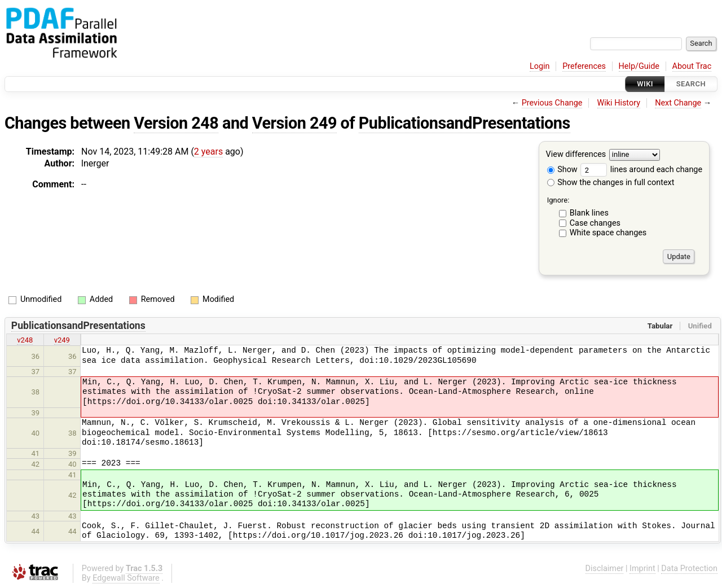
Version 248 (176, 123)
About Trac (692, 66)
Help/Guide (639, 66)
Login (540, 66)
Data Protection (689, 569)
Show (562, 170)
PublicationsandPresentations (465, 123)
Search (691, 84)
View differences (576, 155)
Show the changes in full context (611, 183)
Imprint (642, 569)
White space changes (608, 233)
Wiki (645, 84)
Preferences (584, 66)
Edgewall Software (126, 578)
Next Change (678, 103)
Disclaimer (605, 569)
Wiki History (619, 103)
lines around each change (641, 170)
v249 (62, 340)
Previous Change (552, 103)
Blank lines (589, 213)
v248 (25, 340)
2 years (208, 152)
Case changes (595, 223)
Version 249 (294, 123)
